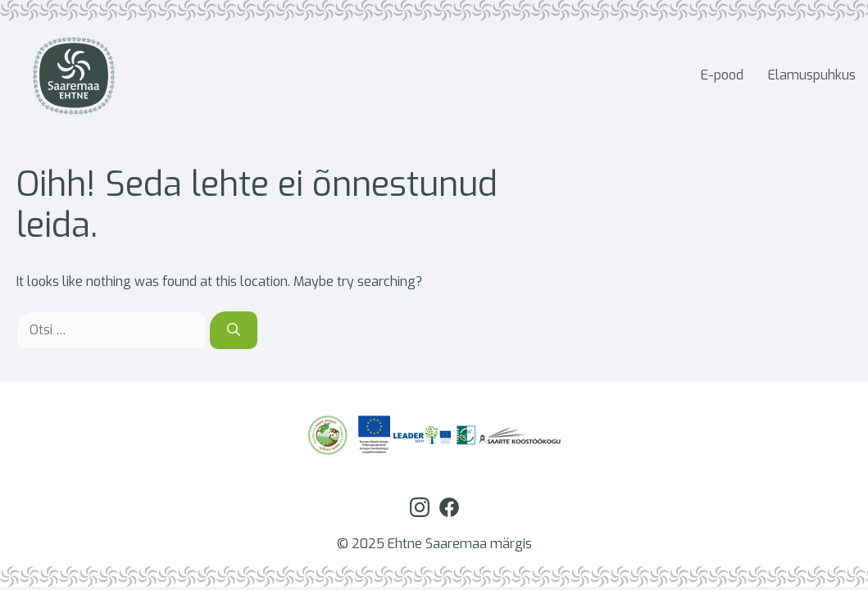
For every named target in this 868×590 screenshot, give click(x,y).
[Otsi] (234, 330)
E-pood (722, 75)
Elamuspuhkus (812, 75)
